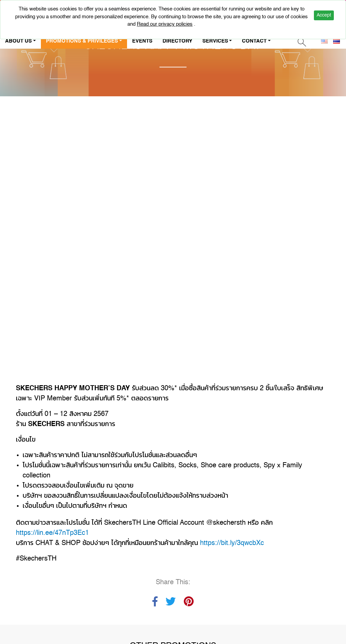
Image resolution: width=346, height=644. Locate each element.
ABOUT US (34, 498)
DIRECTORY (177, 41)
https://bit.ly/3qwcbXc (232, 230)
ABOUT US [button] (18, 41)
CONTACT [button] (254, 41)
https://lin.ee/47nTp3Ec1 (52, 220)
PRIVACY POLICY (75, 513)
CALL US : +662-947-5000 (273, 523)
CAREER (31, 513)
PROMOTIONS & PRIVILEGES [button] (82, 41)
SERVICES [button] (215, 41)
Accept (324, 15)
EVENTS (142, 41)
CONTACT (70, 498)
